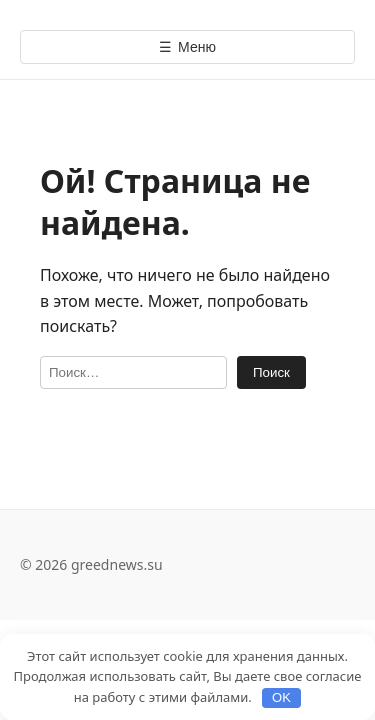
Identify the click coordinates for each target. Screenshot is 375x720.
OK (281, 697)
